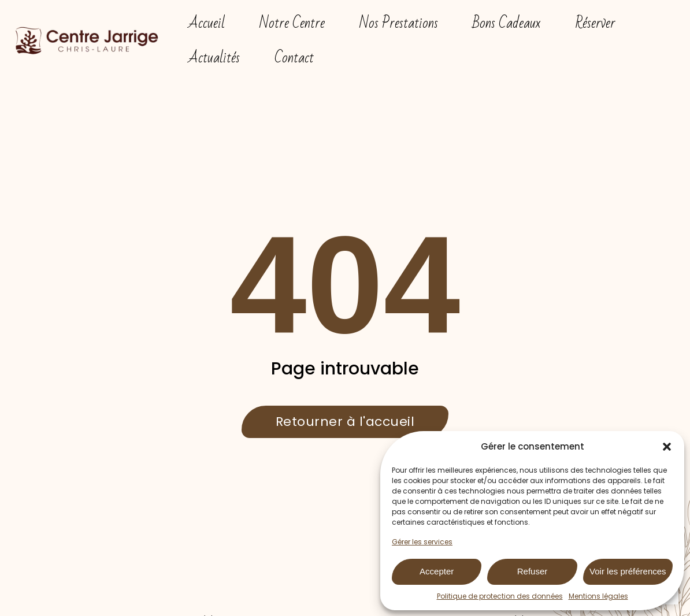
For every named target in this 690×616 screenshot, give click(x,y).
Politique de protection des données (500, 596)
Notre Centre (292, 23)
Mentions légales (598, 596)
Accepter (437, 571)
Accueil (207, 23)
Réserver (595, 23)
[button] (667, 447)
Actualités (214, 58)
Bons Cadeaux (507, 23)
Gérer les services (422, 542)
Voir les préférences (628, 571)
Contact (294, 58)
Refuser (533, 571)
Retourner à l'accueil (345, 422)
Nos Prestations (399, 23)
